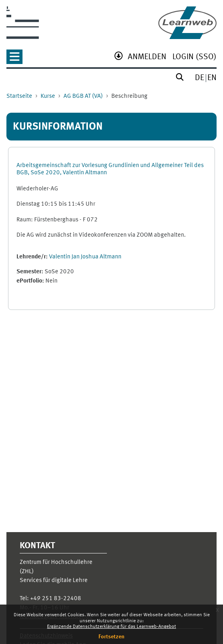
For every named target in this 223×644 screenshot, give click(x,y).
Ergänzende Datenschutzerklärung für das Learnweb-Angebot (111, 627)
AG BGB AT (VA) (83, 96)
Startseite (19, 96)
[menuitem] (147, 58)
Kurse (48, 96)
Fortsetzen (111, 637)
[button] (14, 59)
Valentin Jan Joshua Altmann (85, 257)
